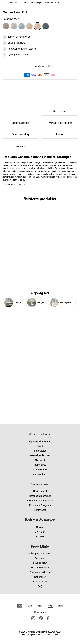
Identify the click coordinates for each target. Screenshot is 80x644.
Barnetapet (40, 465)
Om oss (40, 527)
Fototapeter (40, 451)
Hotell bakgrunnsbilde (40, 496)
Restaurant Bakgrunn (40, 505)
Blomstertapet (40, 469)
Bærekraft (40, 532)
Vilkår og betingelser (40, 568)
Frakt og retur (40, 563)
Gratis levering (20, 134)
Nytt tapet (40, 460)
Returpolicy (40, 577)
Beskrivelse (60, 111)
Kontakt (40, 536)
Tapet (11, 3)
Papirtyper (40, 558)
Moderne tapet (40, 474)
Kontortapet (40, 510)
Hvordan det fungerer (60, 123)
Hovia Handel (40, 491)
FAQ (40, 586)
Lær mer (33, 49)
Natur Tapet (28, 3)
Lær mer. (26, 55)
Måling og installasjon (40, 553)
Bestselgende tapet (40, 455)
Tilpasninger (20, 146)
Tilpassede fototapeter (40, 441)
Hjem (5, 3)
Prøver (60, 134)
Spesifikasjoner (20, 123)
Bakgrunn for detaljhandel (40, 501)
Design (18, 3)
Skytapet (38, 3)
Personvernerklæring (40, 572)
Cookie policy (40, 582)
